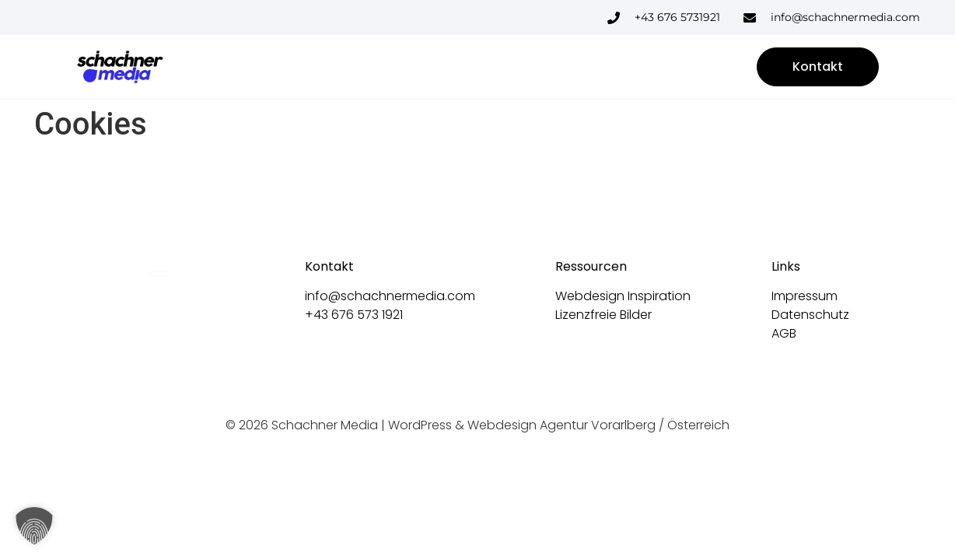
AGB (784, 333)
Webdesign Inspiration (623, 296)
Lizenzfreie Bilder (603, 315)
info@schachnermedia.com (390, 296)
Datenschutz (810, 315)
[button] (34, 526)
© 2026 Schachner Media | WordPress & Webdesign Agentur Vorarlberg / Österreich (477, 425)
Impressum (805, 296)
